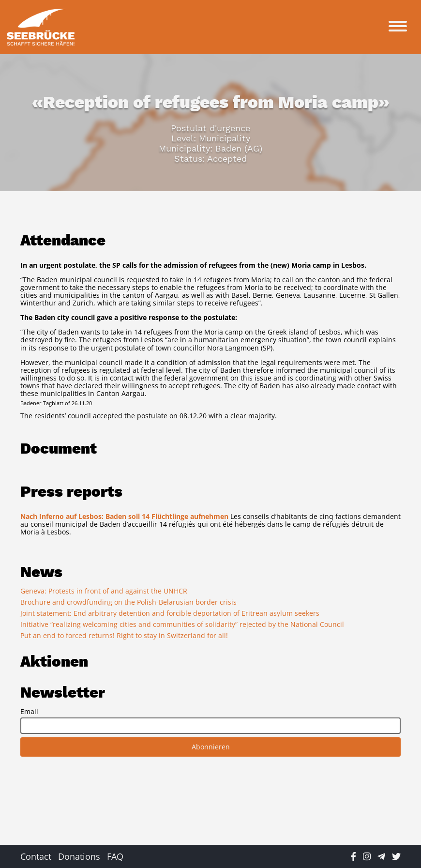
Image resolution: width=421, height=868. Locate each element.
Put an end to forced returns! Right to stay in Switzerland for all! (124, 635)
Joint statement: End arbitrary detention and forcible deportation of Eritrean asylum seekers (170, 613)
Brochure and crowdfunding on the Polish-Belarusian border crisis (128, 602)
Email (29, 712)
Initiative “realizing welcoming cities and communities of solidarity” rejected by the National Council (182, 624)
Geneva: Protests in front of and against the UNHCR (104, 591)
